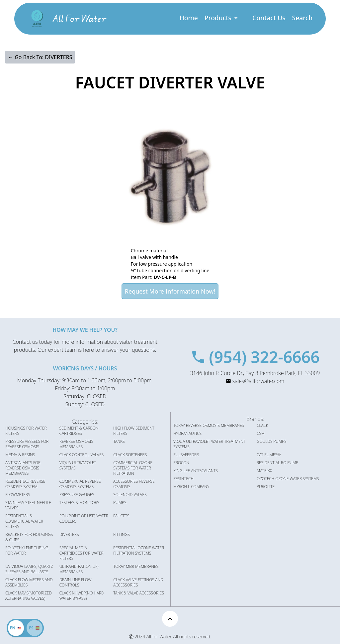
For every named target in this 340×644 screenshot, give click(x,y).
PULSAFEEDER (186, 455)
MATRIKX (264, 471)
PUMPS (120, 503)
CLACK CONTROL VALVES (82, 455)
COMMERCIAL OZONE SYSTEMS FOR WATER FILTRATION (133, 468)
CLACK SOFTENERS (130, 455)
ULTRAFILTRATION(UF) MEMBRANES (79, 569)
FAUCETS (121, 516)
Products (222, 18)
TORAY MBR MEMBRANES (136, 567)
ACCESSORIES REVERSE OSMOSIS (134, 484)
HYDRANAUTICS (187, 434)
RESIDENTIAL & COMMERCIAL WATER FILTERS (24, 521)
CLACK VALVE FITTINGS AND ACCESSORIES (138, 582)
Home (188, 18)
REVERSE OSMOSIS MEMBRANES (76, 444)
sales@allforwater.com (258, 381)
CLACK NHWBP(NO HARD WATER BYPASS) (82, 596)
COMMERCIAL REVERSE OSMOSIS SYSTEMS (80, 484)
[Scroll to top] (170, 619)
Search (302, 18)
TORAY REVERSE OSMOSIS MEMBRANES (209, 426)
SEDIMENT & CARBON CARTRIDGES (79, 431)
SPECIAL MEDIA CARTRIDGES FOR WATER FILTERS (82, 553)
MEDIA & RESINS (20, 455)
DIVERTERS (69, 535)
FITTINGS (121, 535)
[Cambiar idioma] (35, 628)
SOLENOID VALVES (130, 495)
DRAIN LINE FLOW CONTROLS (76, 582)
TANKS (119, 442)
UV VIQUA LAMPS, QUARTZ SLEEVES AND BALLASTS (29, 569)
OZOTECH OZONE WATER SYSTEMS (288, 479)
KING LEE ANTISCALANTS (196, 471)
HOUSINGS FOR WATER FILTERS (26, 431)
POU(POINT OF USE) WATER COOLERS (84, 519)
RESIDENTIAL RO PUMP (277, 463)
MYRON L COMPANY (191, 487)
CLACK (262, 426)
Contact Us (269, 18)
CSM (261, 434)
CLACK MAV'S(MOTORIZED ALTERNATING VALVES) (29, 596)
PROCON (181, 463)
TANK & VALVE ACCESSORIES (138, 593)
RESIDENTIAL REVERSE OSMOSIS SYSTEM (25, 484)
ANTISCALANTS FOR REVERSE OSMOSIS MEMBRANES (23, 468)
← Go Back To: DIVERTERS (40, 57)
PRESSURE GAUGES (77, 495)
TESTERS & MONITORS (79, 503)
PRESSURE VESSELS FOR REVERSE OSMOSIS (27, 444)
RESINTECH (183, 479)
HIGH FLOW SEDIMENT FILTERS (134, 431)
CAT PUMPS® (269, 455)
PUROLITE (266, 487)
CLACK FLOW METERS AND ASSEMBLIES (29, 582)
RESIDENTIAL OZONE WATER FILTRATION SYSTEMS (139, 551)
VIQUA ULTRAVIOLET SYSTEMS (78, 465)
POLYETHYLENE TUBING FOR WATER (27, 551)
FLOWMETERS (18, 495)
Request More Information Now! (170, 291)
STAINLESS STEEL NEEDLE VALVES (28, 505)
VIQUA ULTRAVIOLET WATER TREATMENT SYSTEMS (209, 444)
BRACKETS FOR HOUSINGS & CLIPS (29, 537)
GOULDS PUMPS (272, 442)
